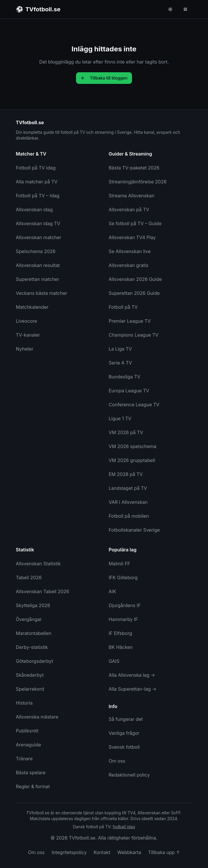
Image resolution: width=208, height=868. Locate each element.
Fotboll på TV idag (36, 168)
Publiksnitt (27, 731)
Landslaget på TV (128, 488)
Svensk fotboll (124, 747)
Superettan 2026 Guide (134, 293)
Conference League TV (134, 405)
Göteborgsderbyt (35, 661)
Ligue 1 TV (120, 418)
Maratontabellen (34, 633)
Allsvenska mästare (37, 717)
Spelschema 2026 (36, 251)
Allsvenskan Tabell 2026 (43, 591)
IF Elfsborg (121, 633)
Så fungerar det (126, 719)
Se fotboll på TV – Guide (135, 223)
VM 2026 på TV (126, 432)
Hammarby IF (123, 619)
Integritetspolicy (69, 852)
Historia (24, 703)
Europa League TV (129, 391)
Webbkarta (129, 852)
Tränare (24, 759)
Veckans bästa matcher (42, 293)
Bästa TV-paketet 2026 (134, 168)
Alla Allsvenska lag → (132, 675)
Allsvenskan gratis (129, 265)
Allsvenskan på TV (129, 210)
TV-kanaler (28, 335)
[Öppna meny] (185, 9)
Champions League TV (134, 335)
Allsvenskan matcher (39, 237)
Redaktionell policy (129, 775)
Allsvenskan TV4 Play (132, 237)
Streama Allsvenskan (132, 196)
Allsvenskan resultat (38, 265)
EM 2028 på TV (126, 474)
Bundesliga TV (125, 377)
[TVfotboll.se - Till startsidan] (38, 9)
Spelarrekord (30, 689)
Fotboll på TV (123, 307)
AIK (113, 591)
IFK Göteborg (123, 578)
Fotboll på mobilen (129, 516)
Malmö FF (120, 564)
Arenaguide (29, 745)
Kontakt (102, 852)
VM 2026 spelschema (133, 446)
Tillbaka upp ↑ (164, 852)
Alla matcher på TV (37, 182)
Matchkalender (32, 307)
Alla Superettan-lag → (133, 689)
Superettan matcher (38, 279)
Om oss (117, 761)
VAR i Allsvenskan (128, 502)
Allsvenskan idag (34, 210)
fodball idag (124, 827)
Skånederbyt (30, 675)
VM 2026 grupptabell (132, 460)
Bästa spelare (31, 773)
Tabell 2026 (29, 578)
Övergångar (29, 619)
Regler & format (33, 786)
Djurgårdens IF (125, 605)
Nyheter (25, 349)
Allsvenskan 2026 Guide (135, 279)
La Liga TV (120, 349)
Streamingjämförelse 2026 (138, 182)
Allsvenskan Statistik (38, 564)
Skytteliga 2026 (33, 605)
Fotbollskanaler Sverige (134, 530)
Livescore (27, 321)
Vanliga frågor (124, 733)
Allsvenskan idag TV (38, 223)
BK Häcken (121, 647)
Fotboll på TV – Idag (38, 196)
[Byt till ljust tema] (170, 9)
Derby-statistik (32, 647)
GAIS (114, 661)
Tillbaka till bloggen (104, 78)
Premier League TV (130, 321)
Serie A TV (120, 363)
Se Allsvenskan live (130, 251)
